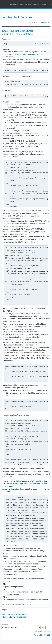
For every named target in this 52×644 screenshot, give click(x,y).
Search (16, 17)
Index (4, 17)
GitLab (28, 4)
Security (37, 4)
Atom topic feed (44, 631)
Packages (14, 4)
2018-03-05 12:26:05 (43, 44)
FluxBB (47, 635)
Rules (10, 17)
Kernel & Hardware (22, 31)
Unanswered (45, 22)
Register (24, 17)
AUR (44, 4)
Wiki (22, 4)
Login (31, 17)
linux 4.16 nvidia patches (18, 34)
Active (36, 22)
